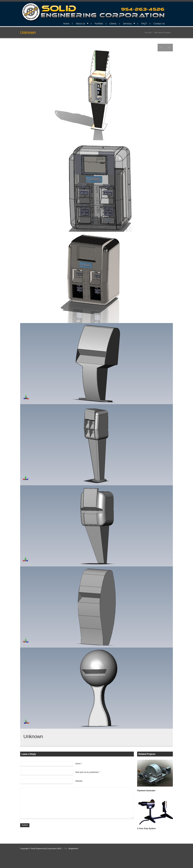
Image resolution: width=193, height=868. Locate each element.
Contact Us (159, 24)
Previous (161, 48)
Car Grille (148, 33)
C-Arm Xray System (146, 828)
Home (66, 24)
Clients (113, 24)
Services (127, 24)
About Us (81, 24)
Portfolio (99, 24)
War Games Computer (162, 33)
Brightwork (73, 848)
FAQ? (144, 24)
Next (169, 48)
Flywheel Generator (146, 791)
